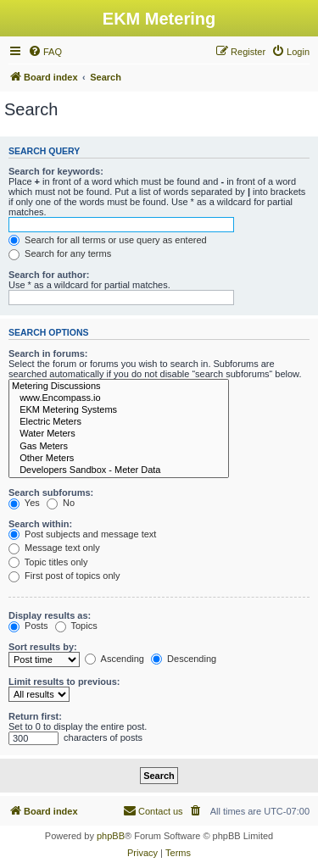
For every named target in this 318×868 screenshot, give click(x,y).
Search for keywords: (56, 171)
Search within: (40, 524)
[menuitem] (45, 52)
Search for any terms (60, 253)
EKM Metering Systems (119, 410)
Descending (184, 659)
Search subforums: (51, 492)
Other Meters (119, 459)
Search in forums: (48, 353)
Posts (28, 626)
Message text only (54, 548)
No (61, 503)
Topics (76, 626)
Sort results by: (43, 647)
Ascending (114, 659)
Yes (24, 503)
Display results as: (50, 615)
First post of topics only (64, 576)
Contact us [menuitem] (153, 810)
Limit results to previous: (64, 682)
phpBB (111, 836)
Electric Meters (119, 422)
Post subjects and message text (82, 534)
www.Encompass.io (119, 398)
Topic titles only (48, 562)
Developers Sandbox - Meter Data (119, 470)
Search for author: (49, 275)
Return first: (35, 716)
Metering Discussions (119, 387)
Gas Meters (119, 447)
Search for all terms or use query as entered (108, 240)
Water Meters (119, 434)
